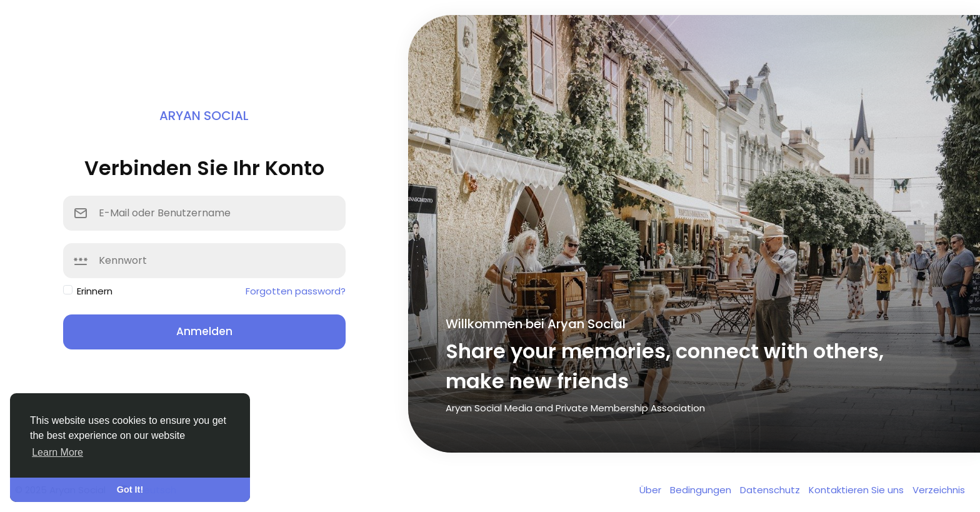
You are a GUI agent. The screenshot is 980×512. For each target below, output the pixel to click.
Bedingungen (702, 490)
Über (652, 490)
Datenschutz (771, 490)
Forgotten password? (296, 291)
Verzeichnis (939, 490)
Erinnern (95, 291)
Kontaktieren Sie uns (857, 490)
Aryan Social (204, 116)
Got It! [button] (130, 489)
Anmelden (204, 331)
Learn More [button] (57, 452)
